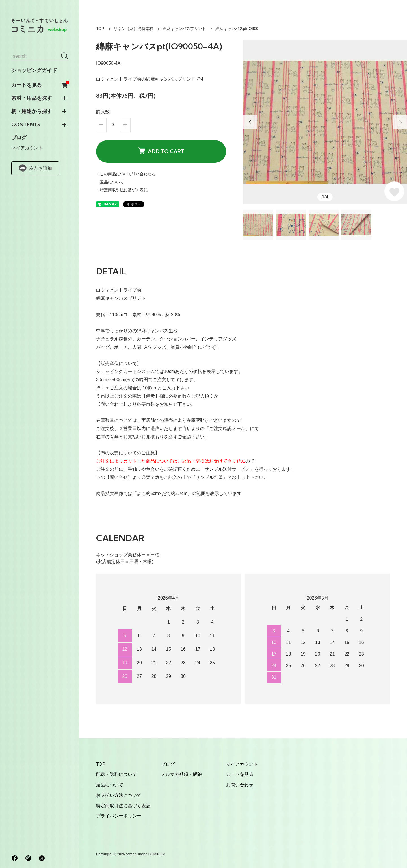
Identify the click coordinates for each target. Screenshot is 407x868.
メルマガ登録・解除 (181, 774)
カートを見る (40, 85)
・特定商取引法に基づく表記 (122, 190)
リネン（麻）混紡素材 (133, 29)
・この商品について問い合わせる (126, 174)
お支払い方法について (119, 795)
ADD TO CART (161, 151)
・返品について (110, 182)
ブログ (19, 138)
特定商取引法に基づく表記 (123, 806)
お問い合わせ (240, 785)
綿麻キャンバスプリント (184, 29)
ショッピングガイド (34, 70)
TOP (100, 29)
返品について (110, 785)
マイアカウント (27, 148)
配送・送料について (116, 774)
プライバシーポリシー (119, 816)
